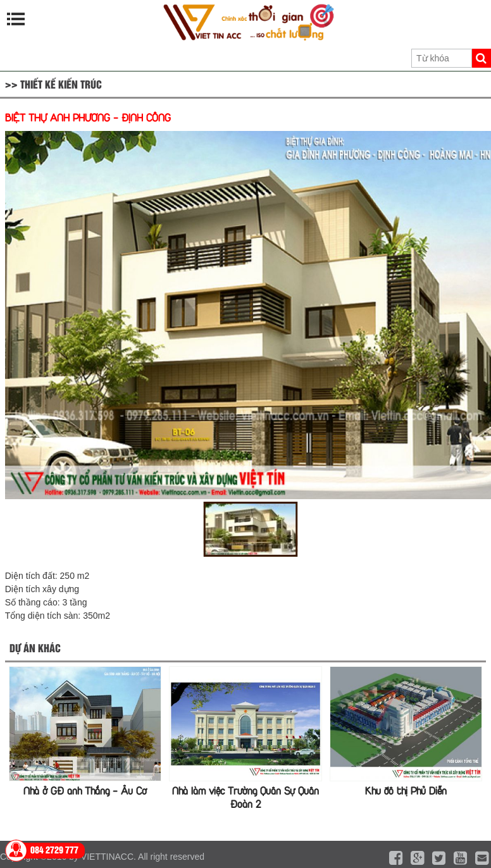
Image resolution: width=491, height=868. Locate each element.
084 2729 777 (54, 849)
